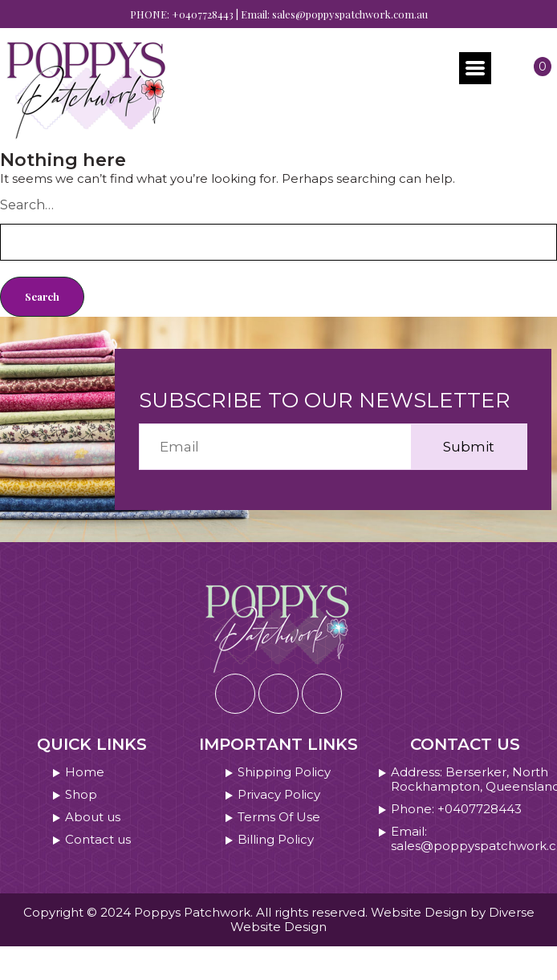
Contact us (98, 840)
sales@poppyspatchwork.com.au (350, 14)
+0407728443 (203, 14)
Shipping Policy (284, 772)
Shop (81, 795)
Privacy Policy (279, 795)
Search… (27, 205)
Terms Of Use (279, 817)
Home (85, 772)
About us (93, 817)
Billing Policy (276, 840)
